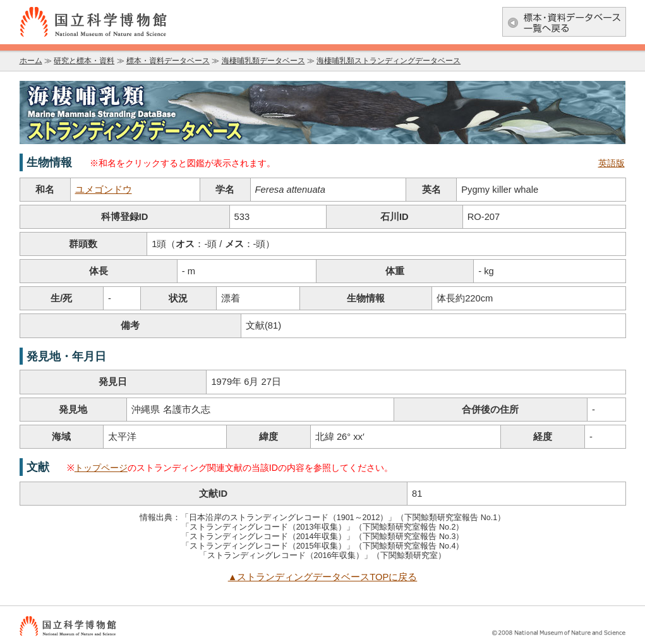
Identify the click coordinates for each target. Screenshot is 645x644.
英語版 (612, 163)
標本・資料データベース (168, 61)
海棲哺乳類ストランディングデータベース (389, 61)
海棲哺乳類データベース (263, 61)
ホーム (31, 61)
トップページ (101, 468)
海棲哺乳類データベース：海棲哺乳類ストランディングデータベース (323, 112)
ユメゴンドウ (104, 190)
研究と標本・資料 (84, 61)
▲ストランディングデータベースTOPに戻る (323, 577)
